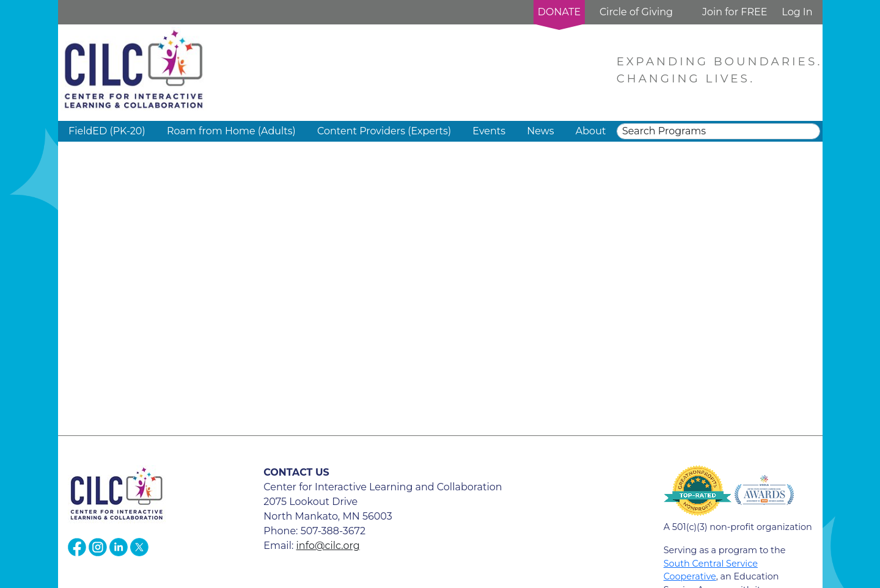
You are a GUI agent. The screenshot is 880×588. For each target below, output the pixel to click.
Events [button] (489, 131)
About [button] (591, 131)
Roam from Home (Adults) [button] (231, 131)
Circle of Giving (636, 12)
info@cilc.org (328, 546)
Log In (797, 12)
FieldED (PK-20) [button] (107, 131)
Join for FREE (735, 12)
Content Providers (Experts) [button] (384, 131)
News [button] (540, 131)
